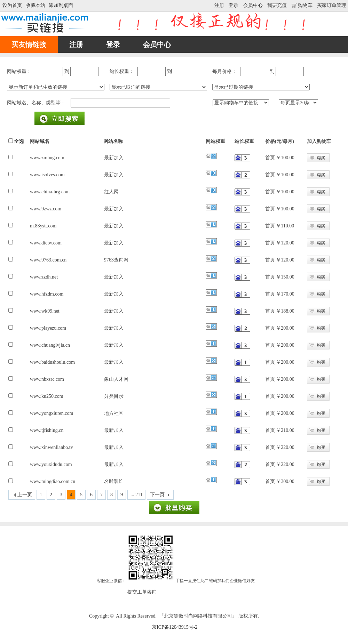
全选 (19, 141)
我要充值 (277, 5)
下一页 (157, 495)
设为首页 (12, 5)
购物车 (302, 5)
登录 (234, 5)
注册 (219, 5)
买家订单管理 (332, 5)
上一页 (25, 495)
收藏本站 (35, 5)
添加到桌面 (61, 5)
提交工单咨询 (142, 592)
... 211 (136, 495)
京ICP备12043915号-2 (175, 627)
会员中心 (253, 5)
